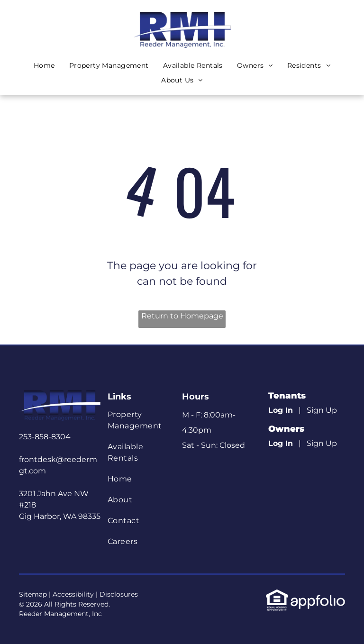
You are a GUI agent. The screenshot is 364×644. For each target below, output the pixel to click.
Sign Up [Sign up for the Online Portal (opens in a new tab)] (322, 410)
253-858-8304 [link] (45, 437)
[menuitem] (44, 66)
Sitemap (33, 594)
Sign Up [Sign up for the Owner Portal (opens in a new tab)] (322, 443)
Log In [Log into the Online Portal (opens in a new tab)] (281, 410)
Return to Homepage (182, 316)
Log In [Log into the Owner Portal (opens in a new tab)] (281, 443)
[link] (277, 594)
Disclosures (119, 594)
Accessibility (73, 594)
